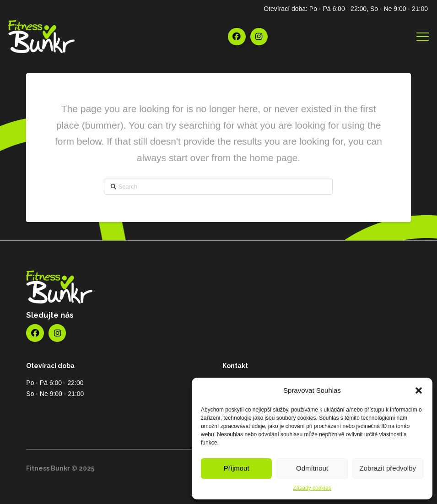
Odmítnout (312, 468)
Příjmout (237, 468)
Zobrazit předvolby (388, 468)
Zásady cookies (312, 488)
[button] (419, 390)
